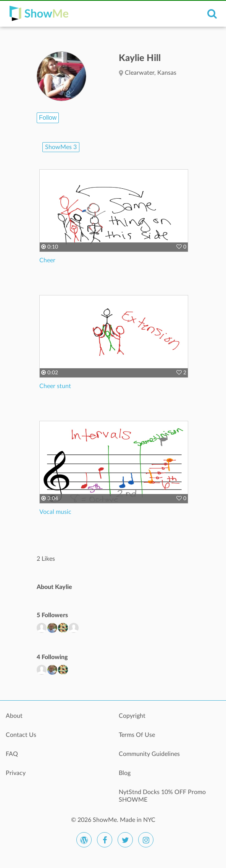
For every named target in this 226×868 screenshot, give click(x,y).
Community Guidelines (149, 754)
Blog (125, 773)
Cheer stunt (55, 386)
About (14, 716)
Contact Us (21, 735)
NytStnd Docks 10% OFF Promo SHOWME (162, 796)
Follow (48, 118)
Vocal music (55, 512)
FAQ (12, 754)
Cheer (47, 260)
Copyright (132, 716)
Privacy (16, 773)
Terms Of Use (137, 735)
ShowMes (61, 147)
